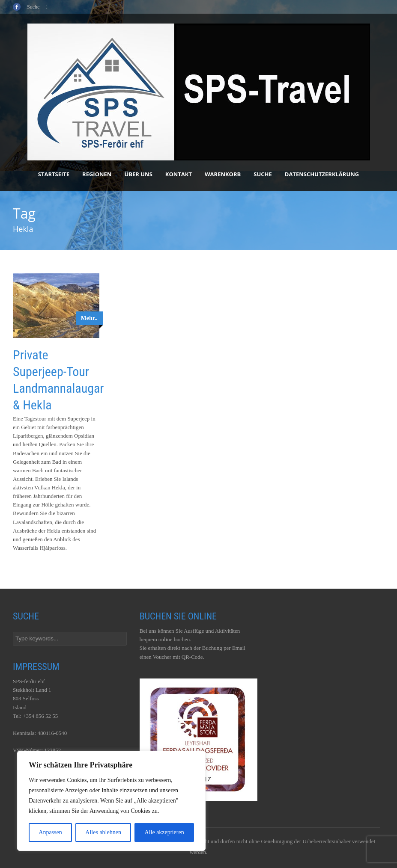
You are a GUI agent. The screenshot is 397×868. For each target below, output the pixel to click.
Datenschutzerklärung (322, 174)
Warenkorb (223, 174)
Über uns (138, 174)
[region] (111, 801)
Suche (263, 174)
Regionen (97, 174)
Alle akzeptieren (164, 832)
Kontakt (179, 174)
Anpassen (50, 832)
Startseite (54, 174)
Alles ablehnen (103, 832)
